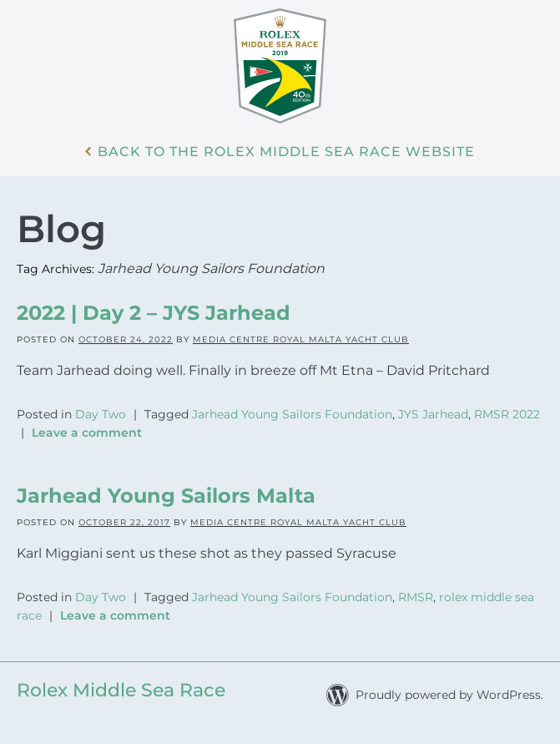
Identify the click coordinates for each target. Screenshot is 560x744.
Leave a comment (87, 433)
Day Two (101, 414)
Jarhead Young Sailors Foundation (292, 414)
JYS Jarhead (433, 414)
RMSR (416, 597)
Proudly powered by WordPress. (449, 695)
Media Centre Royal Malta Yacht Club (301, 339)
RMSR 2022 (507, 414)
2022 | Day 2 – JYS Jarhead (154, 313)
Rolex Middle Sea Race (121, 690)
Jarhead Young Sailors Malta (166, 496)
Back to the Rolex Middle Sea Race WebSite (286, 152)
